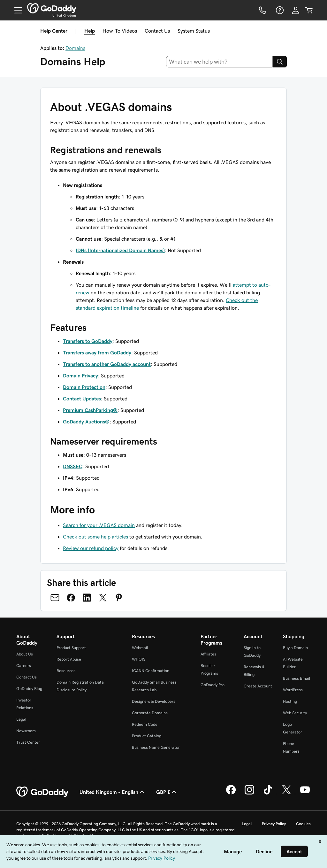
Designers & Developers (154, 701)
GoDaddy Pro (213, 685)
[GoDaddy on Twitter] (286, 794)
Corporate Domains (150, 713)
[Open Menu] (16, 10)
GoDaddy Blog (29, 689)
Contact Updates (82, 399)
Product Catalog (147, 736)
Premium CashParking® (90, 410)
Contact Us (157, 31)
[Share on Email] (55, 598)
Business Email (297, 678)
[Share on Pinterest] (119, 598)
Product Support (71, 648)
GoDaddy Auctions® (86, 422)
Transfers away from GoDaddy (97, 353)
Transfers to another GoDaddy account (107, 364)
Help (90, 31)
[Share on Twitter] (103, 598)
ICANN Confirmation (151, 671)
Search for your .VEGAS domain (99, 525)
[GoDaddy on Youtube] (305, 794)
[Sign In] (296, 10)
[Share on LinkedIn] (87, 598)
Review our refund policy (91, 548)
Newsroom (26, 731)
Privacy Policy (274, 824)
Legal (21, 719)
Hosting (290, 701)
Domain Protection (84, 387)
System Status (194, 31)
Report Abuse (69, 659)
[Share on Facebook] (71, 598)
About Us (25, 654)
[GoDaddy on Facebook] (231, 794)
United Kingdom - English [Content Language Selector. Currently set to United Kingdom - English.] (113, 792)
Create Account (258, 686)
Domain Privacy (80, 376)
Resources (66, 671)
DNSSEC (73, 466)
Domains (75, 48)
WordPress (293, 690)
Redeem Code (145, 724)
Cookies (303, 824)
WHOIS (139, 659)
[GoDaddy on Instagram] (249, 794)
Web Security (295, 713)
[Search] (280, 62)
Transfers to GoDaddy (88, 341)
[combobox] (220, 62)
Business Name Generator (156, 747)
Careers (24, 666)
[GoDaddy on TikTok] (268, 794)
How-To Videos (120, 31)
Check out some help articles (95, 537)
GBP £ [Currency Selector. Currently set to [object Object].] (167, 792)
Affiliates (208, 654)
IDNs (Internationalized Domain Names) (120, 250)
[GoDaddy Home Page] (43, 792)
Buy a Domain (295, 648)
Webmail (140, 648)
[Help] (279, 10)
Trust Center (28, 742)
